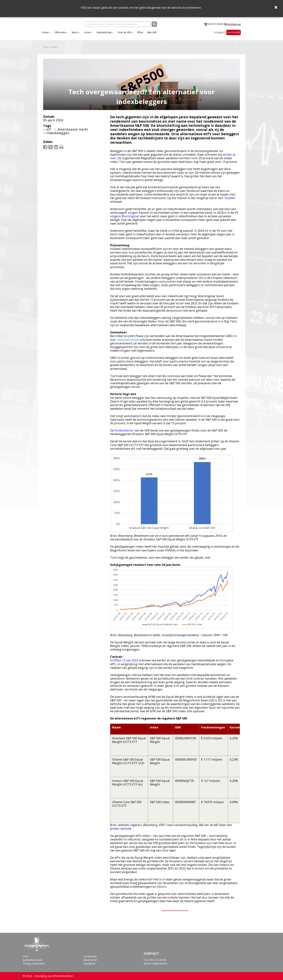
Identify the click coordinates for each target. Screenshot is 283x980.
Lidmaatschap (136, 34)
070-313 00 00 (215, 25)
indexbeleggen (58, 135)
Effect (172, 34)
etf (49, 132)
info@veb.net (234, 25)
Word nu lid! (234, 34)
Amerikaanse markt (73, 132)
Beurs (107, 34)
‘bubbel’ (230, 201)
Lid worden (90, 956)
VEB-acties (92, 34)
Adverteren (90, 960)
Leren (119, 34)
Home (77, 34)
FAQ (25, 956)
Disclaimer (90, 964)
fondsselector (124, 433)
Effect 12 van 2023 (126, 663)
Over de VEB (156, 34)
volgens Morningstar (125, 219)
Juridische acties (32, 960)
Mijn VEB (184, 34)
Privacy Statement (34, 964)
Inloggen (219, 34)
